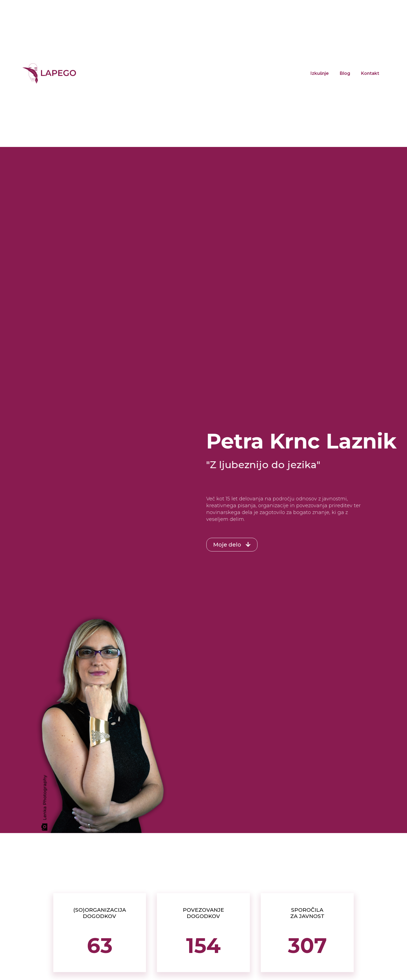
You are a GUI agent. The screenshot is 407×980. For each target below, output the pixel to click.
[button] (217, 545)
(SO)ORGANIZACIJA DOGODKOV (100, 913)
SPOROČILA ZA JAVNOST (307, 913)
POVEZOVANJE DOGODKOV (203, 913)
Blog (345, 73)
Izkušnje (320, 73)
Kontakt (370, 73)
